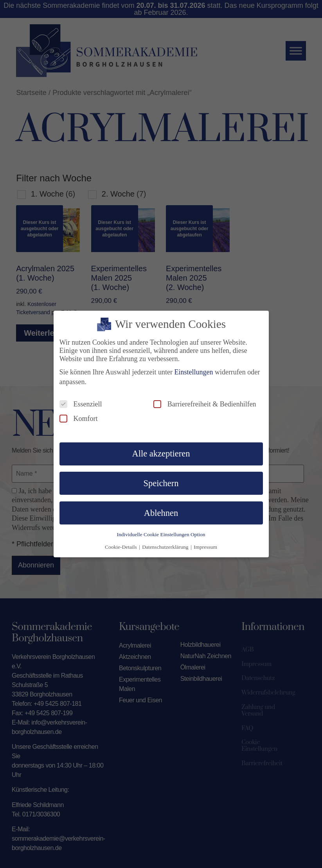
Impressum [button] (205, 545)
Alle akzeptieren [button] (161, 452)
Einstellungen (193, 370)
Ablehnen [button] (161, 511)
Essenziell (81, 402)
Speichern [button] (161, 481)
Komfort (79, 417)
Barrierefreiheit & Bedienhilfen (205, 402)
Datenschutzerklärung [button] (166, 545)
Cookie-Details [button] (121, 545)
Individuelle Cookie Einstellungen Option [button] (161, 532)
